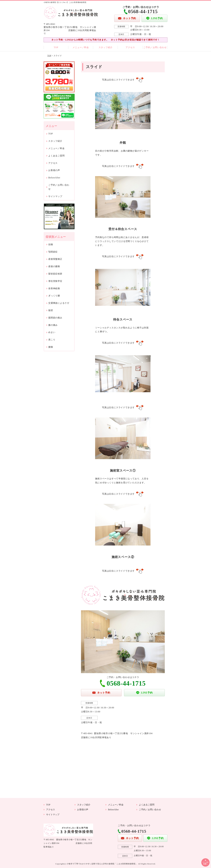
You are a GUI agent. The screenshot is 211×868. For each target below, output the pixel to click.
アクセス (130, 47)
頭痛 (51, 244)
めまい (52, 332)
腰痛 (51, 347)
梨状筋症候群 (55, 274)
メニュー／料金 (81, 47)
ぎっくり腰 (54, 296)
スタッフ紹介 (106, 47)
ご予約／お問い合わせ (155, 47)
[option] (123, 121)
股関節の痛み (55, 318)
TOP (56, 47)
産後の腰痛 (54, 266)
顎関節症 (53, 252)
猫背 (51, 310)
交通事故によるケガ (59, 303)
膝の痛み (53, 325)
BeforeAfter (54, 178)
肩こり (52, 340)
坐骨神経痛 (54, 288)
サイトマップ (55, 196)
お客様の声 (54, 170)
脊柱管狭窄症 (55, 281)
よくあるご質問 (56, 156)
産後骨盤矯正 (55, 259)
